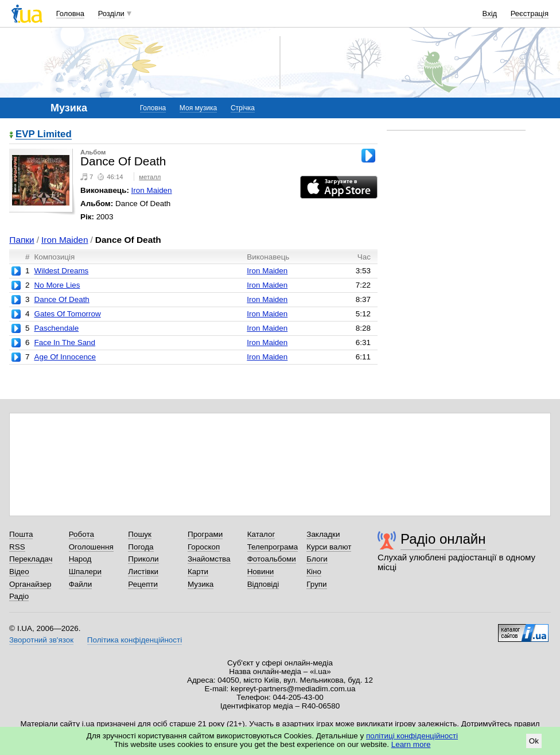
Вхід (490, 13)
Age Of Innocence (65, 357)
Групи (316, 584)
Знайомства (209, 559)
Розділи (111, 13)
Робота (81, 534)
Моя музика (198, 108)
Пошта (21, 534)
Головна (70, 13)
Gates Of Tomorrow (67, 314)
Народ (80, 559)
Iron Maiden (152, 190)
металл (150, 177)
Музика (201, 584)
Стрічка (243, 108)
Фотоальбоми (272, 559)
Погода (141, 547)
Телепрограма (273, 547)
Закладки (323, 534)
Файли (81, 584)
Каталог (261, 534)
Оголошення (91, 547)
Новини (261, 572)
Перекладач (31, 559)
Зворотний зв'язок (41, 640)
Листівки (143, 572)
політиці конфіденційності (412, 736)
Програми (205, 534)
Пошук (140, 534)
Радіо (19, 596)
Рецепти (143, 584)
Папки (22, 240)
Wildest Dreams (61, 271)
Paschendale (56, 328)
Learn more (411, 744)
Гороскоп (204, 547)
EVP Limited (44, 135)
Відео (19, 572)
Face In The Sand (65, 342)
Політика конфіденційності (135, 640)
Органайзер (30, 584)
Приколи (143, 559)
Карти (198, 572)
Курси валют (329, 547)
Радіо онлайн (443, 539)
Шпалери (85, 572)
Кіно (314, 572)
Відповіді (263, 584)
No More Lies (57, 285)
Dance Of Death (61, 299)
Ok (534, 741)
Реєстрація (530, 13)
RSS (17, 547)
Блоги (317, 559)
